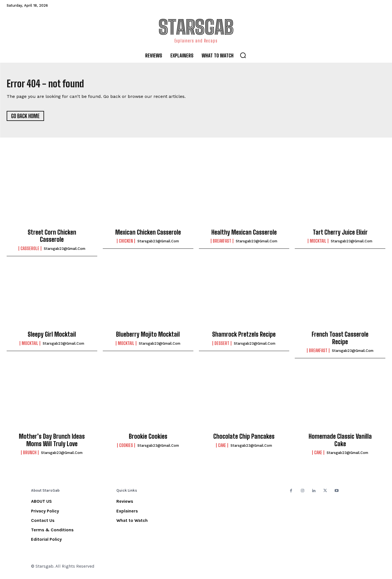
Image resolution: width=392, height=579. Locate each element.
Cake (222, 448)
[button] (243, 55)
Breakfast (222, 243)
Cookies (126, 448)
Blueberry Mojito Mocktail (148, 337)
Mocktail (318, 243)
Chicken (126, 243)
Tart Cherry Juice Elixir (340, 235)
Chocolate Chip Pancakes (244, 439)
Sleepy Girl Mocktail (52, 337)
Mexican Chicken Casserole (148, 235)
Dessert (222, 346)
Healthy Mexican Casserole (244, 235)
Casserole (30, 251)
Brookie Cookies (148, 439)
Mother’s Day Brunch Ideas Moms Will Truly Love (52, 442)
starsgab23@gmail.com (65, 251)
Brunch (30, 455)
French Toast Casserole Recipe (340, 340)
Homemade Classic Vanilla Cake (340, 442)
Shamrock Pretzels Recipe (244, 337)
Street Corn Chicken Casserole (52, 238)
